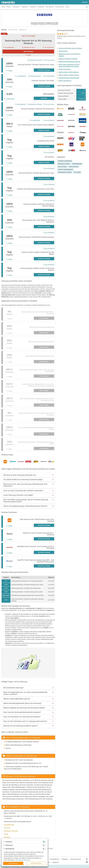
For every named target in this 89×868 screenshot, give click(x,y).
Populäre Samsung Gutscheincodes (69, 78)
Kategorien (33, 7)
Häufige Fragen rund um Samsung (68, 72)
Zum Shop (44, 98)
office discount (50, 7)
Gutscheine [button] (16, 7)
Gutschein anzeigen (44, 70)
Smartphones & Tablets (65, 172)
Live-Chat (7, 828)
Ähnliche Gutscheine (64, 69)
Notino (67, 7)
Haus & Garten (62, 167)
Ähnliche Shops (63, 51)
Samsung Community (11, 831)
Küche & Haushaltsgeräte (65, 169)
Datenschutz (19, 860)
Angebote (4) (23, 30)
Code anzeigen (44, 318)
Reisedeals (41, 7)
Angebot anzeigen (44, 130)
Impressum (27, 860)
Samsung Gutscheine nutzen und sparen (70, 48)
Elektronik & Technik (64, 164)
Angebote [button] (25, 7)
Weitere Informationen (65, 81)
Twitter (6, 834)
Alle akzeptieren (13, 863)
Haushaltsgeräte (77, 164)
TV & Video (77, 172)
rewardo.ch (56, 862)
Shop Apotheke (60, 7)
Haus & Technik (74, 167)
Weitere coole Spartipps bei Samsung (69, 62)
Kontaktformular (9, 825)
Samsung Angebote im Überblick (68, 59)
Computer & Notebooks (65, 161)
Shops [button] (8, 7)
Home (3, 7)
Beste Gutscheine (76, 859)
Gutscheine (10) (13, 30)
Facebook (7, 837)
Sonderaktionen (55, 859)
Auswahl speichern (36, 863)
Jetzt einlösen (28, 51)
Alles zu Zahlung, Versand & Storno (69, 75)
